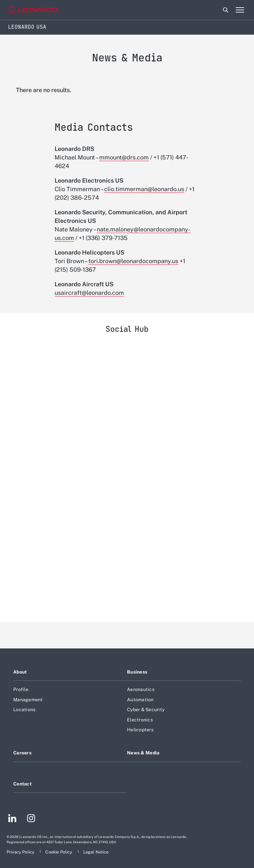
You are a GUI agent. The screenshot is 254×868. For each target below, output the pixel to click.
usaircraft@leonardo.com (89, 293)
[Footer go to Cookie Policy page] (59, 852)
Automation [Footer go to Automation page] (140, 700)
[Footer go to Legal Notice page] (96, 852)
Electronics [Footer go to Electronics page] (140, 720)
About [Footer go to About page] (20, 672)
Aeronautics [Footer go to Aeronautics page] (141, 689)
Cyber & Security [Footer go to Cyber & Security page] (146, 710)
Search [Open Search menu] (226, 10)
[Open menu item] (240, 10)
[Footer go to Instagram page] (31, 819)
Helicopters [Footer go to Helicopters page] (140, 730)
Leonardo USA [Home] (27, 27)
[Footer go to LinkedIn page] (12, 819)
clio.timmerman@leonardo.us (144, 189)
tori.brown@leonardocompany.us (133, 261)
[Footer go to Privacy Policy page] (21, 852)
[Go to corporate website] (33, 10)
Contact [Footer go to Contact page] (22, 784)
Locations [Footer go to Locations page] (24, 710)
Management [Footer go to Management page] (28, 700)
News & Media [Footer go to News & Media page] (143, 753)
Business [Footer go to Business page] (137, 672)
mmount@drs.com (124, 157)
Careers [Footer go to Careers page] (22, 753)
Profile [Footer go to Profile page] (21, 689)
